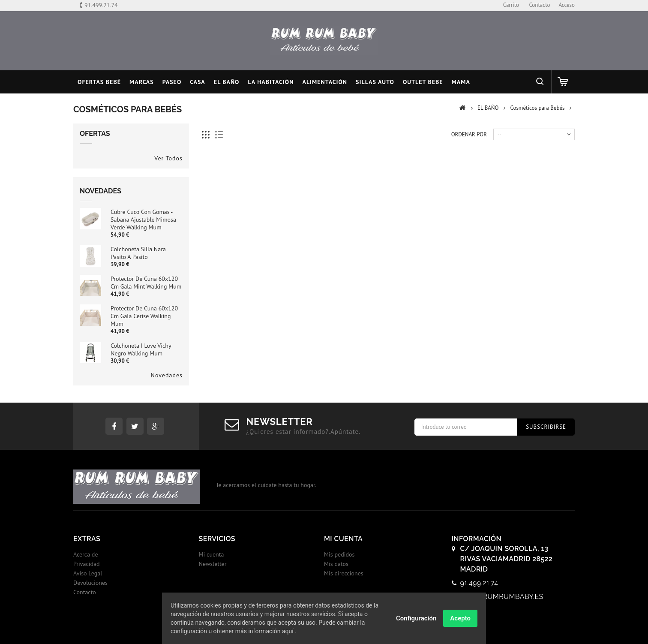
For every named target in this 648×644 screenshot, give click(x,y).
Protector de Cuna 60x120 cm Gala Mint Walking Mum (146, 283)
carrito (511, 5)
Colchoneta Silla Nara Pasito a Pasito (138, 253)
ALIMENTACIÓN (325, 82)
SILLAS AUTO (375, 82)
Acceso (567, 5)
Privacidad (87, 564)
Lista (219, 135)
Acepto (460, 619)
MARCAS (142, 82)
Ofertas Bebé (99, 82)
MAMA (461, 82)
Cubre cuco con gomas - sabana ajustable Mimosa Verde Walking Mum (143, 220)
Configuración (416, 619)
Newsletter (213, 564)
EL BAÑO (227, 82)
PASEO (172, 82)
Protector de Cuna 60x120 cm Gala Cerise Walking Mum (144, 316)
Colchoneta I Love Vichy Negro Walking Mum (141, 349)
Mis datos (336, 564)
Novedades (100, 191)
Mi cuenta (211, 554)
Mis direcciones (344, 573)
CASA (198, 82)
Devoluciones (90, 583)
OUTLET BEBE (423, 82)
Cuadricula (206, 135)
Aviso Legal (88, 573)
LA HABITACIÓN (271, 82)
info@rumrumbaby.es (502, 597)
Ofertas (95, 134)
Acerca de (86, 554)
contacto (539, 5)
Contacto (85, 592)
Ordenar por (469, 134)
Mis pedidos (339, 554)
